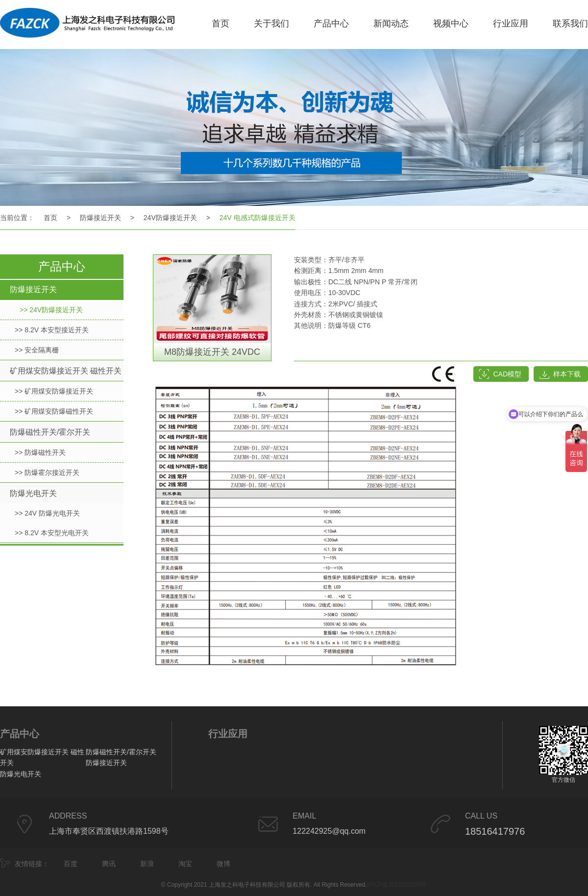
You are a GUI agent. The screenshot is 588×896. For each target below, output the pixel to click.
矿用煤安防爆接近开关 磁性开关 (66, 371)
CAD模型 (507, 374)
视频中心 (451, 24)
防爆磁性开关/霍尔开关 (50, 432)
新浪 (147, 864)
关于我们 (271, 24)
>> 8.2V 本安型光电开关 (52, 533)
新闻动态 (391, 24)
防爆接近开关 (100, 218)
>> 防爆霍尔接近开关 (47, 473)
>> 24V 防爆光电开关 (47, 513)
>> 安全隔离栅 (37, 350)
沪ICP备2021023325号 (397, 885)
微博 (223, 864)
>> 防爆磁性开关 (40, 452)
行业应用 (511, 24)
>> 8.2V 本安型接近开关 (52, 330)
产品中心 (331, 24)
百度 (71, 864)
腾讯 (109, 864)
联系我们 (570, 24)
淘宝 (185, 864)
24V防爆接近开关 (170, 218)
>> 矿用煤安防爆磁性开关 (54, 411)
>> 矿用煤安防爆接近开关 (54, 391)
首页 (220, 24)
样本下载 (567, 374)
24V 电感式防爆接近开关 (257, 218)
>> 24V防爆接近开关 (51, 310)
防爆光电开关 (33, 493)
